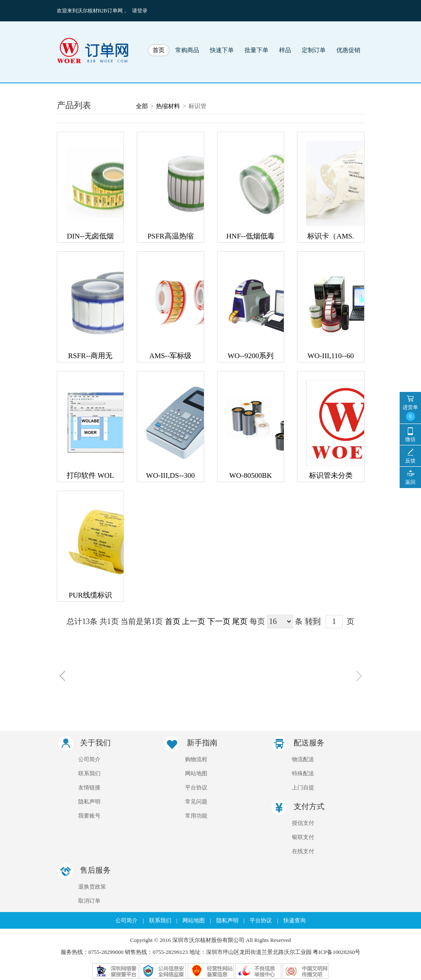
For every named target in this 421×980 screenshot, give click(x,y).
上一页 (194, 621)
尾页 (240, 621)
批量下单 (256, 50)
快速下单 (222, 50)
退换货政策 (92, 887)
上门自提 (303, 787)
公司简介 (89, 759)
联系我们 (89, 773)
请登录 (140, 11)
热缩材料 (168, 106)
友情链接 (89, 787)
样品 (285, 50)
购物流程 (196, 759)
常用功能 (196, 816)
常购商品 (187, 50)
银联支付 (303, 837)
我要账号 (89, 816)
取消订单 (89, 901)
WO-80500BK (250, 475)
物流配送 (303, 759)
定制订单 (314, 50)
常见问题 (196, 802)
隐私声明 (89, 802)
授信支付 (303, 823)
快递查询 (294, 920)
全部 (142, 106)
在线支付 (303, 851)
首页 (159, 50)
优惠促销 (348, 50)
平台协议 (196, 787)
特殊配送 (303, 773)
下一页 (219, 621)
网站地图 (196, 773)
